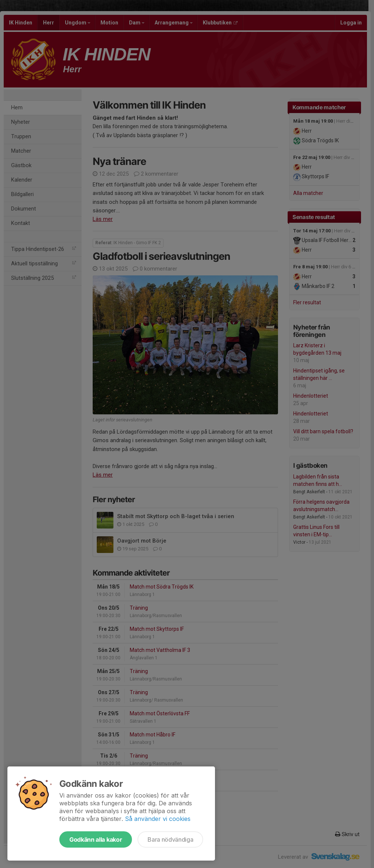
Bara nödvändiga (170, 839)
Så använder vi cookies (158, 819)
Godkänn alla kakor (96, 839)
